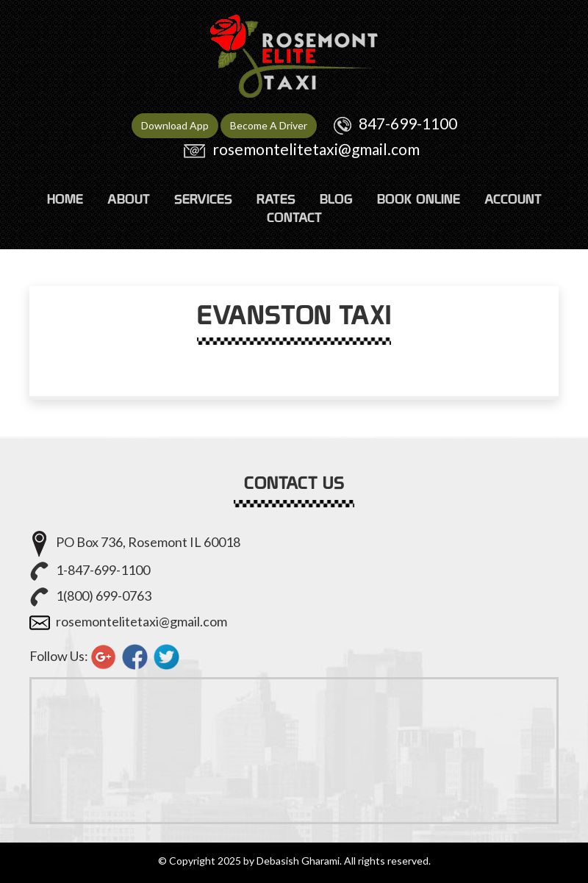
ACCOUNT (513, 199)
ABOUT (129, 199)
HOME (65, 199)
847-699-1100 (408, 123)
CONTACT (294, 217)
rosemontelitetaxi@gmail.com (316, 149)
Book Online (419, 199)
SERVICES (203, 199)
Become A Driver (269, 125)
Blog (336, 199)
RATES (276, 199)
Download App (175, 125)
